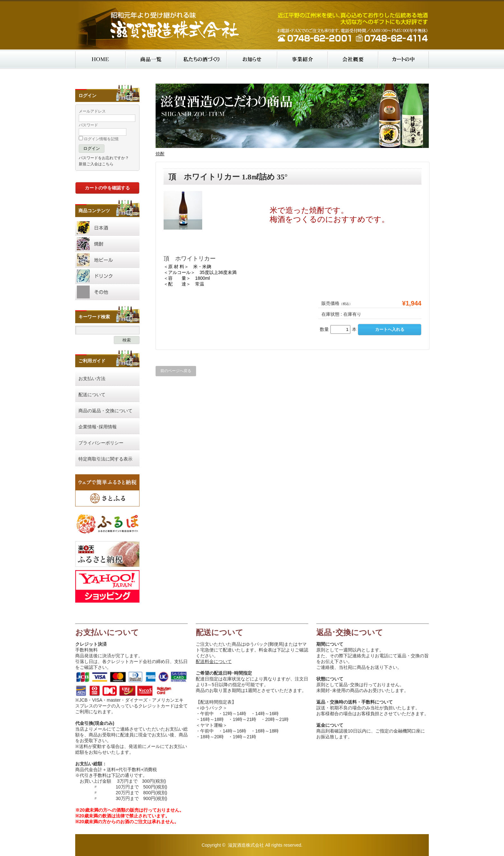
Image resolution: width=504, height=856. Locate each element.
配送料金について (214, 661)
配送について (92, 395)
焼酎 (160, 154)
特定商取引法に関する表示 (105, 459)
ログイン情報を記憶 (99, 139)
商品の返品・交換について (105, 411)
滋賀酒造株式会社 (246, 845)
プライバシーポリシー (101, 443)
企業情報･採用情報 (98, 427)
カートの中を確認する (107, 188)
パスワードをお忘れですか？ (104, 158)
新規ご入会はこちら (96, 164)
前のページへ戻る (176, 371)
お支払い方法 (92, 378)
